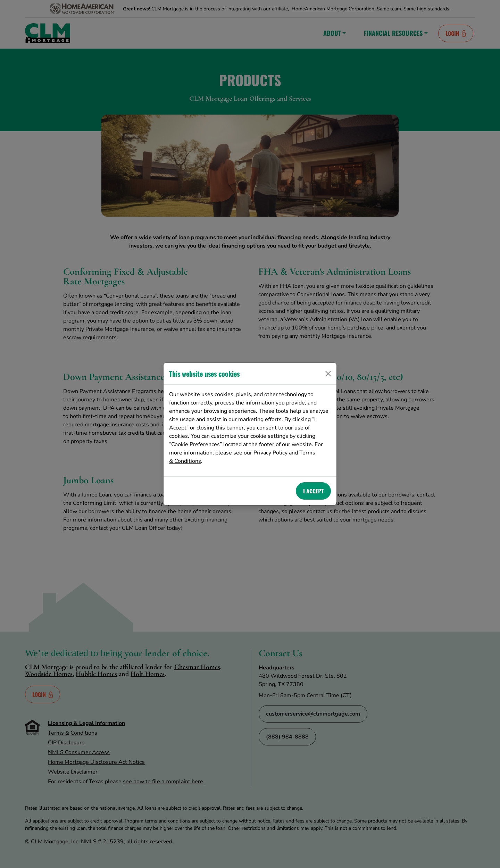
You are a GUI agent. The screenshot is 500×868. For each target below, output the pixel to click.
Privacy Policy (270, 453)
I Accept (313, 491)
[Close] (328, 374)
